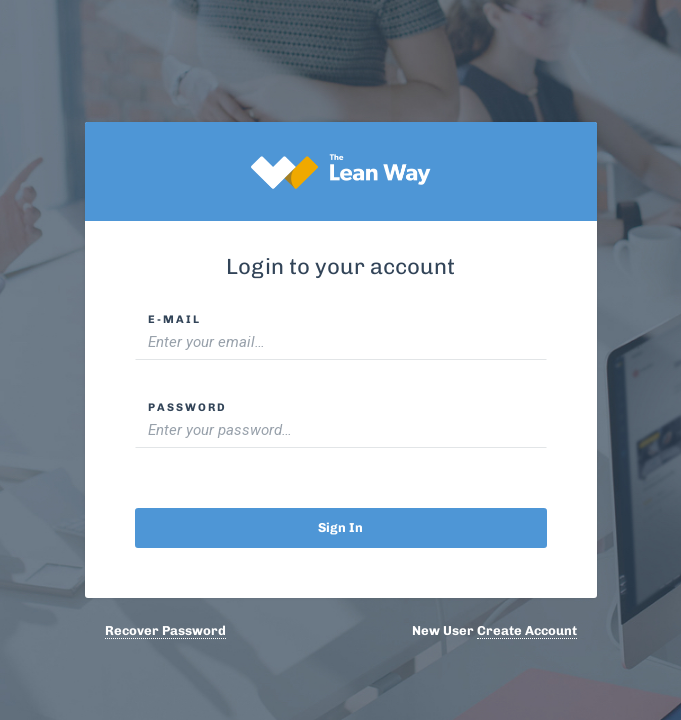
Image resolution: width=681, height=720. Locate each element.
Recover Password (165, 630)
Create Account (527, 630)
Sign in (340, 527)
